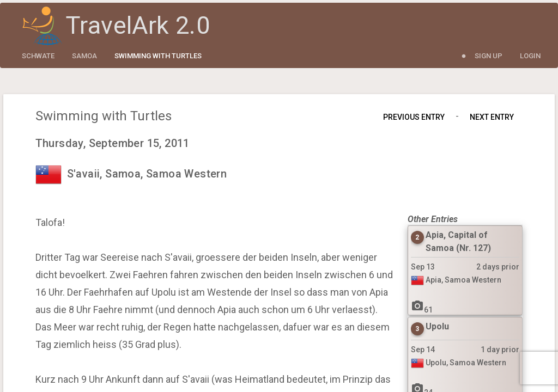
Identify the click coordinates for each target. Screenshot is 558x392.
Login (530, 56)
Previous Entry (414, 117)
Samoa (84, 56)
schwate (38, 56)
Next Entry (492, 117)
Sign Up (489, 56)
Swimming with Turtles (158, 56)
